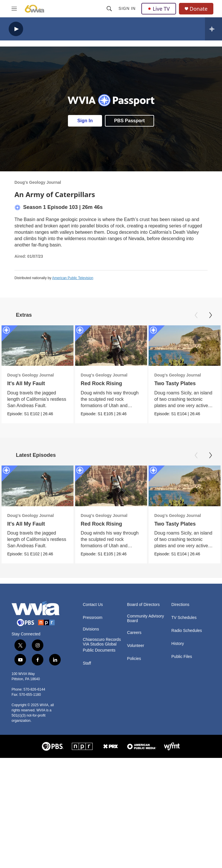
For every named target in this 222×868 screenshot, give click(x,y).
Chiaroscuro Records (102, 640)
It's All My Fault (26, 383)
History (178, 644)
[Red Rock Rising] (111, 346)
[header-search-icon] (109, 9)
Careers (134, 633)
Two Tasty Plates (175, 383)
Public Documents (99, 650)
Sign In (127, 8)
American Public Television (73, 278)
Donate (199, 9)
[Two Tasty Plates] (184, 346)
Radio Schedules (187, 631)
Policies (134, 659)
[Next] (210, 315)
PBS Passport (129, 121)
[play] (16, 29)
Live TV (159, 9)
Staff (87, 663)
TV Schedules (184, 618)
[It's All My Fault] (37, 346)
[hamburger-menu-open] (14, 9)
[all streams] (213, 29)
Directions (180, 605)
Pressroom (92, 618)
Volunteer (136, 646)
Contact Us (93, 605)
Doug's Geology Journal (38, 182)
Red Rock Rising (101, 383)
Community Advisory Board (146, 618)
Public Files (182, 657)
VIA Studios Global (100, 644)
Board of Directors (144, 605)
